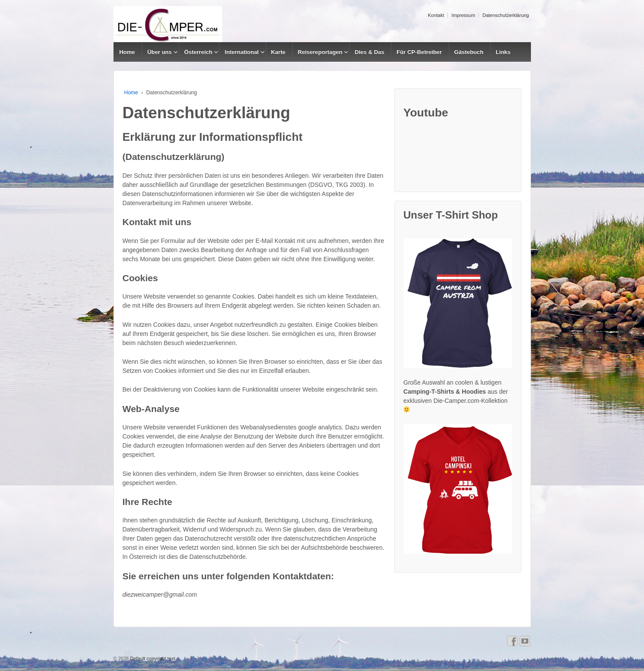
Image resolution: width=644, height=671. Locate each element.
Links (503, 52)
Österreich (198, 52)
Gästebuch (469, 52)
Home (127, 52)
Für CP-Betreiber (419, 52)
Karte (278, 52)
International (242, 52)
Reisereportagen (320, 52)
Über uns (160, 52)
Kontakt (436, 15)
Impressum (463, 15)
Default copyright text (152, 658)
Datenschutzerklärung (506, 15)
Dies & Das (370, 52)
